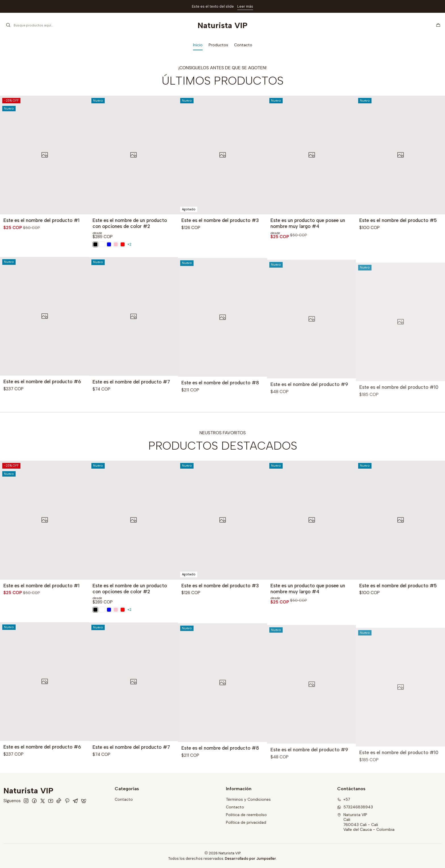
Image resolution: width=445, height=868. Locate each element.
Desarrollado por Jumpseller (250, 858)
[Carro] (438, 25)
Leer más (245, 6)
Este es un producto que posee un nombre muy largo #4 (308, 223)
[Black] (109, 244)
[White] (95, 244)
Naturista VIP (222, 25)
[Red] (123, 244)
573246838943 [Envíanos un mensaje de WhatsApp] (355, 807)
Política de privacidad (246, 822)
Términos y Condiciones (248, 799)
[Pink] (102, 244)
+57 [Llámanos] (344, 799)
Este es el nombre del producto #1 (41, 220)
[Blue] (116, 244)
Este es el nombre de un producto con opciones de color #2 (130, 223)
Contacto (124, 799)
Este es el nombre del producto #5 (398, 220)
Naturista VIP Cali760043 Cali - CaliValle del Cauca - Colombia (366, 822)
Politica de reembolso (246, 815)
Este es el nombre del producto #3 (220, 220)
